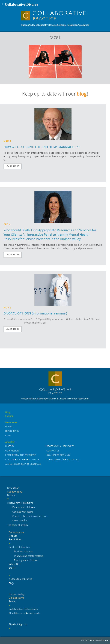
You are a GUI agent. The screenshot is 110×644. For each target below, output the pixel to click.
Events (9, 416)
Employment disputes (26, 560)
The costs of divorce (18, 525)
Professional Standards (60, 446)
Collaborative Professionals (22, 460)
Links (8, 435)
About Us (10, 442)
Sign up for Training (58, 455)
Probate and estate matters (29, 556)
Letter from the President (21, 455)
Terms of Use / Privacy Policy (63, 460)
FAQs (11, 583)
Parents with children (24, 507)
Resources (11, 423)
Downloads (12, 431)
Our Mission (12, 451)
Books (9, 427)
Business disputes (24, 552)
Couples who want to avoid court (30, 516)
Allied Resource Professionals (23, 464)
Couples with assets (23, 512)
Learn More (13, 166)
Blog (8, 413)
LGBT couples (20, 521)
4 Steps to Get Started (20, 579)
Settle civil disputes (19, 547)
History (10, 446)
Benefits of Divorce (15, 492)
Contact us (53, 451)
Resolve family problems (20, 503)
